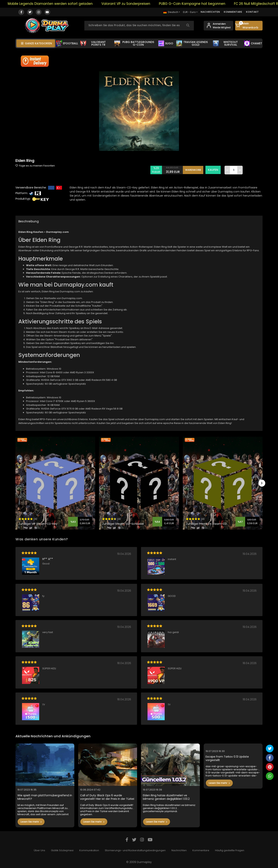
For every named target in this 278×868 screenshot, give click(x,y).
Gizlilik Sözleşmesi (62, 850)
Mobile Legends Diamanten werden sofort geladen (55, 4)
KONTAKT (252, 12)
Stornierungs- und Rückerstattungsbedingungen (135, 850)
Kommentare (201, 850)
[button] (249, 26)
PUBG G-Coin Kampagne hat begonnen (197, 4)
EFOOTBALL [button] (67, 43)
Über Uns (39, 850)
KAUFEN (213, 170)
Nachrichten (179, 850)
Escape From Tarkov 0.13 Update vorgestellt (227, 758)
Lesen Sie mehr (31, 822)
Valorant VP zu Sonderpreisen (131, 4)
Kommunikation (89, 850)
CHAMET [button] (253, 43)
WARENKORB (193, 170)
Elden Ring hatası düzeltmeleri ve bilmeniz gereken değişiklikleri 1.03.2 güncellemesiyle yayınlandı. (166, 797)
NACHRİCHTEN (210, 12)
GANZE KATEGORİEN (36, 43)
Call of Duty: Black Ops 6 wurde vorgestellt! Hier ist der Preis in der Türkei (107, 797)
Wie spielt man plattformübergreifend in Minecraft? (45, 797)
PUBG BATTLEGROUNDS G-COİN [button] (134, 43)
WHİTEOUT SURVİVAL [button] (225, 43)
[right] (263, 483)
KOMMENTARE (233, 12)
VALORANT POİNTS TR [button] (93, 43)
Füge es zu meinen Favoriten (35, 166)
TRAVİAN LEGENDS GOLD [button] (192, 43)
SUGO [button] (166, 43)
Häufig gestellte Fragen (230, 850)
